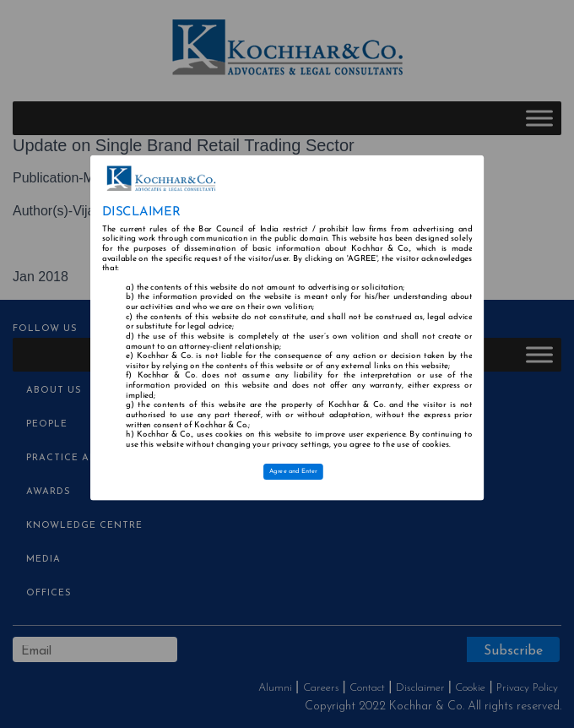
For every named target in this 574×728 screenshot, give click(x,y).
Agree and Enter (293, 472)
